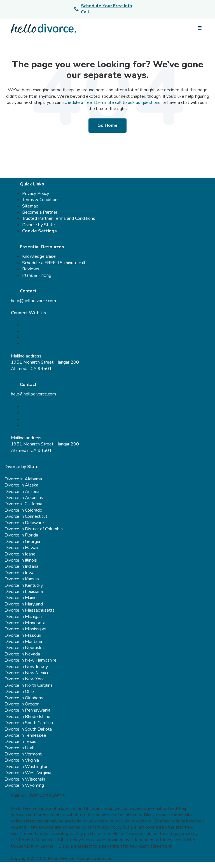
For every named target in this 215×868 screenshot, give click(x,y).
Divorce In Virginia (22, 760)
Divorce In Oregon (22, 704)
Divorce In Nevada (22, 654)
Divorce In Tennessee (25, 735)
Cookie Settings (39, 231)
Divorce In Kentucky (24, 585)
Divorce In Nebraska (24, 648)
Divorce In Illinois (21, 560)
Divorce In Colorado (23, 510)
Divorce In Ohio (19, 691)
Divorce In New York (24, 679)
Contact (28, 291)
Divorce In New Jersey (26, 667)
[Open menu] (200, 28)
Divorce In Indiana (21, 566)
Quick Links (32, 184)
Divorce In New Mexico (27, 673)
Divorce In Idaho (20, 554)
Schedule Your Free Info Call (103, 9)
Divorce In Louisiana (24, 592)
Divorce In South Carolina (29, 723)
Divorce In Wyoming (24, 785)
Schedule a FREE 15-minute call (54, 263)
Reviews (31, 269)
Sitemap (30, 206)
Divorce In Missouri (23, 635)
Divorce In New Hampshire (31, 660)
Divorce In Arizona (22, 492)
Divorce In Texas (20, 741)
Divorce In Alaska (21, 485)
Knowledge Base (39, 256)
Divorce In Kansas (22, 579)
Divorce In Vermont (23, 754)
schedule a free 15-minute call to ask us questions (111, 102)
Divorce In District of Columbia (34, 529)
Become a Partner (40, 212)
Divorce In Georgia (22, 542)
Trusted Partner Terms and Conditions (59, 218)
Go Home (107, 125)
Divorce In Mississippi (25, 629)
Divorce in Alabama (23, 479)
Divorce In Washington (26, 767)
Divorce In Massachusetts (30, 610)
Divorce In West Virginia (28, 773)
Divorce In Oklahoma (24, 698)
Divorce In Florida (21, 535)
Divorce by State (38, 225)
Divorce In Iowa (19, 573)
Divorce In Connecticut (26, 516)
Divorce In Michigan (23, 617)
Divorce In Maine (21, 598)
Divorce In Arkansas (24, 498)
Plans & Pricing (37, 275)
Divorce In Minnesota (25, 623)
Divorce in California (23, 504)
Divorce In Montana (23, 642)
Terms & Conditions (41, 200)
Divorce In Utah (19, 748)
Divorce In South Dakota (28, 729)
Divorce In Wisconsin (25, 779)
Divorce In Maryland (24, 604)
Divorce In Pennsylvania (27, 710)
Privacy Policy (36, 194)
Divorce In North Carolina (29, 685)
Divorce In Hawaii (21, 548)
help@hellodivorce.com (33, 301)
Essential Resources (42, 247)
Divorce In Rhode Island (27, 717)
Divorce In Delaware (24, 523)
